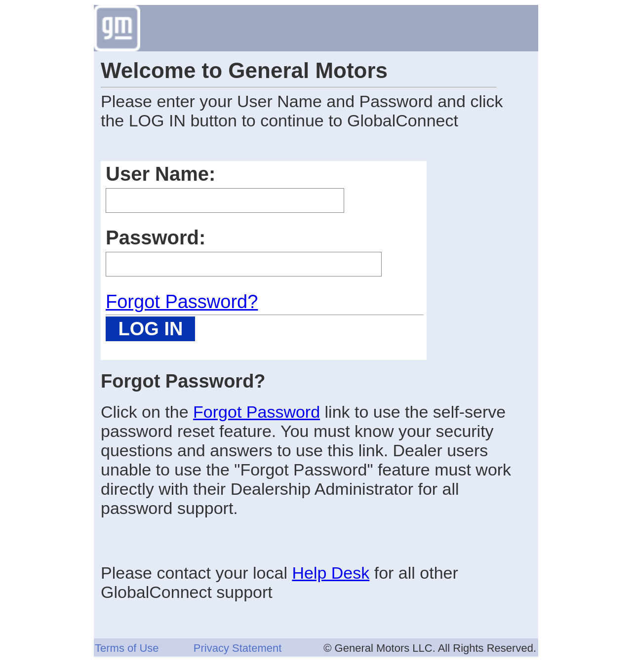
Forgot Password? (182, 302)
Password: (156, 237)
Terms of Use (127, 648)
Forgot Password (257, 412)
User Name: (160, 174)
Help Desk (331, 573)
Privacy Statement (238, 648)
